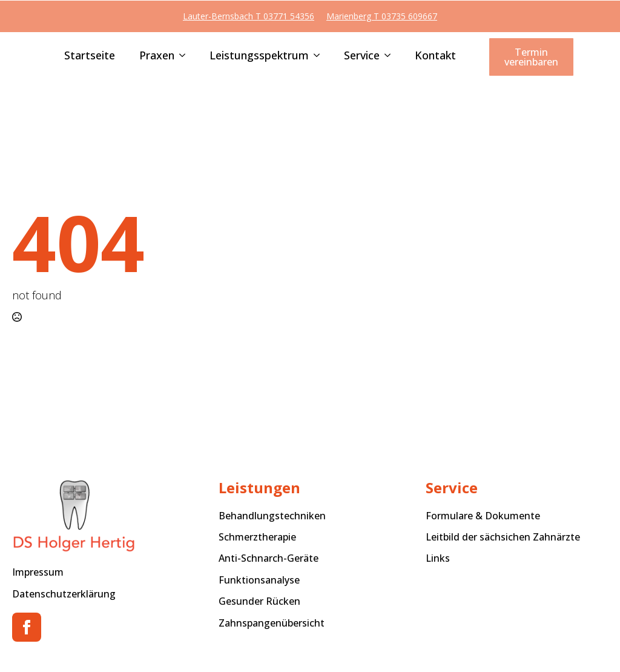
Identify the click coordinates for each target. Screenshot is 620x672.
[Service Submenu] (385, 57)
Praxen (157, 56)
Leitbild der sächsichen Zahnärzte (503, 537)
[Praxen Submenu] (180, 57)
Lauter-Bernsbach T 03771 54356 (249, 16)
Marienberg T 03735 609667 (382, 16)
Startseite (90, 56)
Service (362, 56)
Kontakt (435, 56)
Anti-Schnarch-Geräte (269, 558)
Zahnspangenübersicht (272, 623)
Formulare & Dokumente (483, 516)
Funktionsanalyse (259, 580)
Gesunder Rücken (259, 601)
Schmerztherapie (257, 537)
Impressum (38, 572)
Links (438, 558)
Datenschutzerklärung (64, 594)
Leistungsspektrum (259, 56)
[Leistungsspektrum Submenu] (314, 57)
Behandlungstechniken (272, 516)
